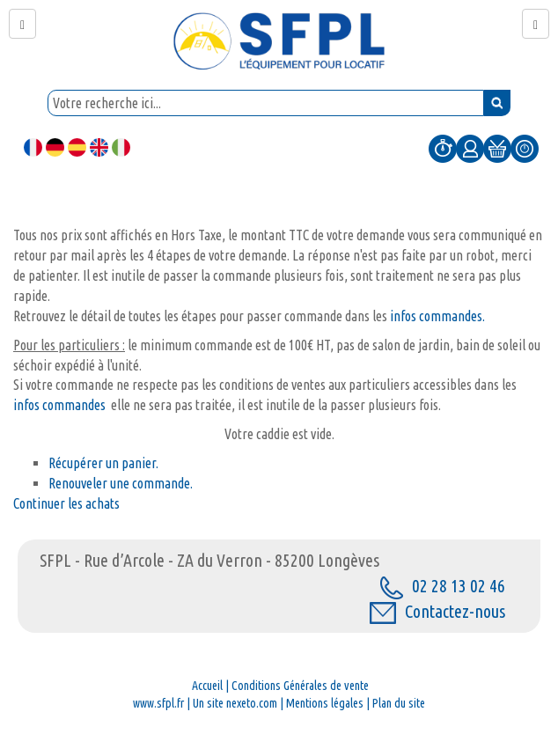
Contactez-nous (437, 611)
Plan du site (399, 703)
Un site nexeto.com (235, 703)
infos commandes (62, 405)
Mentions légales (325, 703)
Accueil (207, 686)
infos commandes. (436, 316)
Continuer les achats (66, 503)
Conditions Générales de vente (300, 686)
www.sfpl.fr (158, 703)
